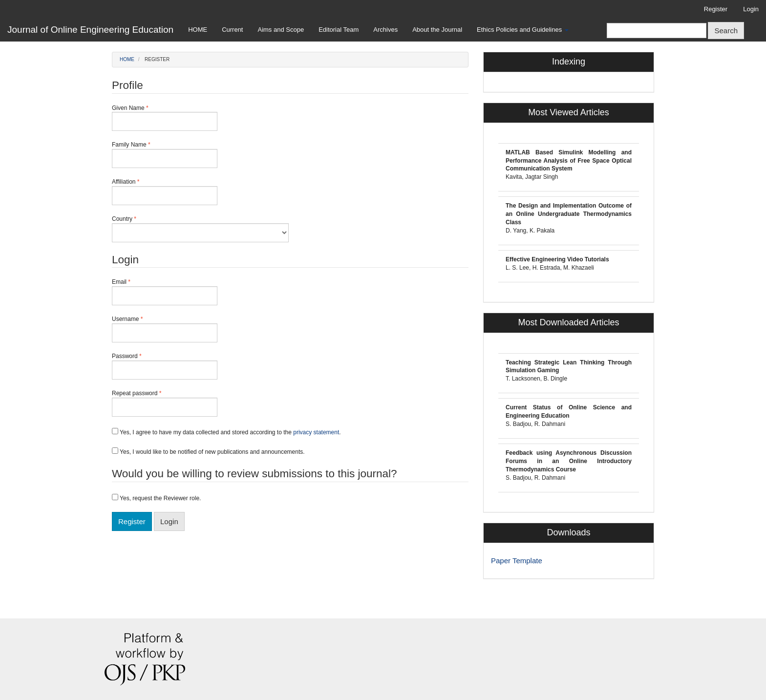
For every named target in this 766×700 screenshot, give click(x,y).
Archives (385, 30)
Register (716, 9)
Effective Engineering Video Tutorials (557, 259)
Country (200, 229)
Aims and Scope (281, 30)
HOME (198, 30)
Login (751, 9)
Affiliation (165, 191)
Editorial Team (339, 30)
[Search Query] (657, 31)
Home (127, 59)
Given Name (165, 118)
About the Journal (437, 30)
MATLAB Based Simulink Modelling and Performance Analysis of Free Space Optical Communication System (569, 161)
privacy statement (316, 432)
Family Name (165, 154)
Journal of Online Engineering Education (90, 30)
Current (232, 30)
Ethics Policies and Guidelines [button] (523, 30)
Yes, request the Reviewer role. (156, 498)
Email (165, 292)
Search (726, 31)
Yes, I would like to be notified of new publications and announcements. (208, 451)
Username (165, 329)
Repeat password (165, 403)
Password (165, 366)
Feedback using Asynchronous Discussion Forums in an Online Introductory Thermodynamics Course (569, 461)
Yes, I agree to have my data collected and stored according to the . (226, 432)
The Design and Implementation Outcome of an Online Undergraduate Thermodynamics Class (569, 214)
